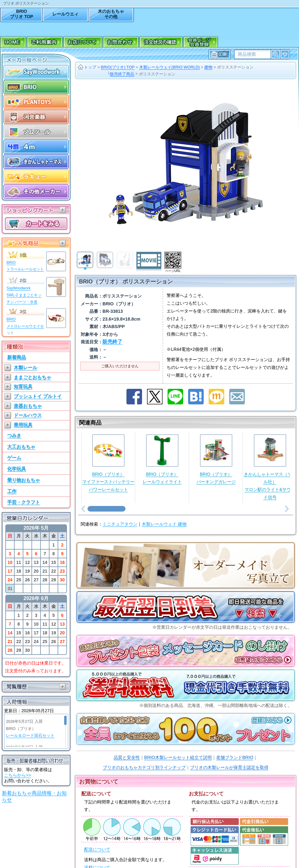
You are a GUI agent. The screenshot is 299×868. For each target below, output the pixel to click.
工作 (12, 491)
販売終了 (112, 342)
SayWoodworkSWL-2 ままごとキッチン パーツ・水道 (24, 295)
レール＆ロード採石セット (30, 736)
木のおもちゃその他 (111, 14)
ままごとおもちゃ (32, 377)
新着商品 (17, 357)
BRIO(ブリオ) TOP (118, 67)
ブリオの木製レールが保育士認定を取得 (229, 767)
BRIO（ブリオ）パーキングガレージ (216, 459)
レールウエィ (65, 14)
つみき (14, 435)
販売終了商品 (122, 74)
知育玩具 (23, 386)
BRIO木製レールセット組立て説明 (178, 757)
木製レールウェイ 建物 (164, 524)
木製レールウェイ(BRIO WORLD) (170, 67)
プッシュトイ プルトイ (38, 396)
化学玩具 (17, 469)
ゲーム (14, 458)
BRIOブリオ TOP (21, 14)
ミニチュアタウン (120, 524)
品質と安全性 (127, 757)
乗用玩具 (23, 425)
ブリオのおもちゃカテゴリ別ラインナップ (144, 767)
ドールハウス (28, 415)
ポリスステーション (235, 67)
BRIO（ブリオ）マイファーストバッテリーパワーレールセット (108, 463)
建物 (208, 67)
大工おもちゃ (21, 447)
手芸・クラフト (24, 502)
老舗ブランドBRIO (235, 757)
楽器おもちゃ (28, 406)
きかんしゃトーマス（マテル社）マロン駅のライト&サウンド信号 (270, 467)
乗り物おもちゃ (24, 480)
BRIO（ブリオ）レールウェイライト (162, 459)
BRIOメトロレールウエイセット (25, 326)
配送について (97, 849)
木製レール (25, 367)
